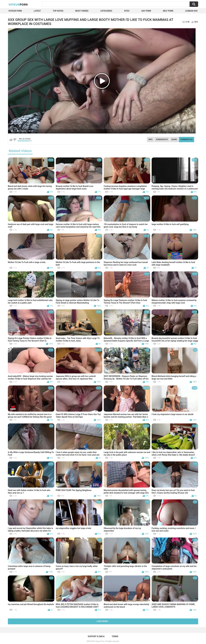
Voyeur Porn (15, 11)
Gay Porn (146, 11)
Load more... (103, 621)
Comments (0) (186, 139)
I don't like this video (15, 140)
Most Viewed (82, 11)
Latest (37, 11)
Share (174, 139)
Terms (115, 636)
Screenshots (162, 139)
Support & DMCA (96, 636)
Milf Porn (168, 11)
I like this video (11, 140)
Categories (106, 11)
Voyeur (18, 4)
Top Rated (58, 11)
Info (150, 139)
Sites (127, 11)
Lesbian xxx (191, 11)
